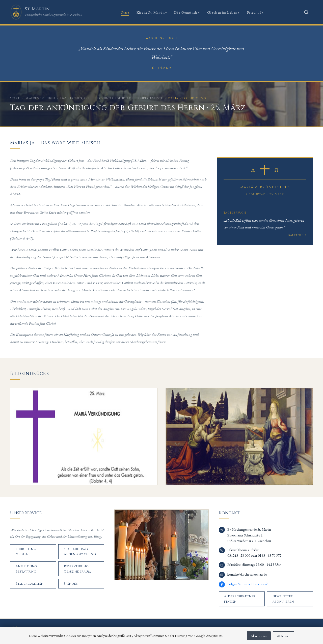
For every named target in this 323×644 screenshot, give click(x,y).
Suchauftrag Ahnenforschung (80, 552)
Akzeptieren (259, 636)
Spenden (71, 584)
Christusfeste (150, 98)
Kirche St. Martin (151, 12)
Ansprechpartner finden (240, 599)
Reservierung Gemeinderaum (77, 569)
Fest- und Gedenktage (114, 98)
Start (125, 12)
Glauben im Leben (222, 12)
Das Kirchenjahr (75, 98)
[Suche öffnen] (306, 12)
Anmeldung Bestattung (26, 569)
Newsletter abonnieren (283, 599)
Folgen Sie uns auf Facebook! (248, 584)
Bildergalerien (30, 584)
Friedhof (254, 12)
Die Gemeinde (186, 12)
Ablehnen (284, 636)
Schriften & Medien (26, 552)
